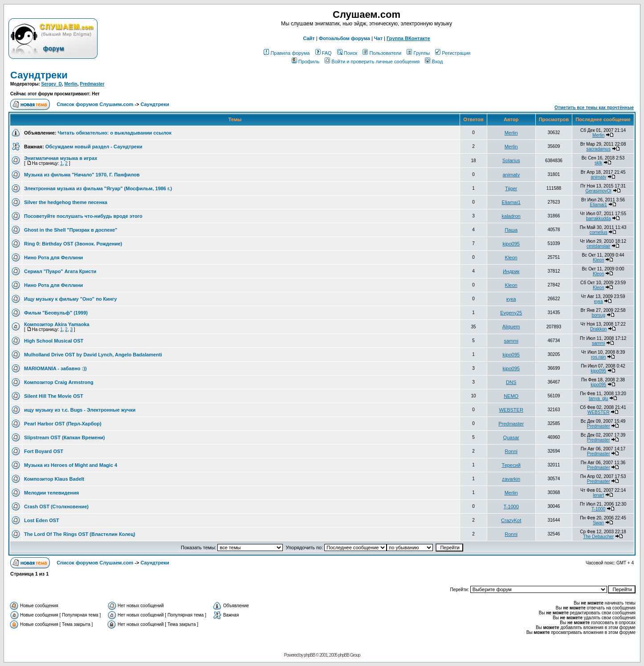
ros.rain (598, 357)
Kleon (511, 257)
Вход (434, 61)
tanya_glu (598, 398)
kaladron (511, 216)
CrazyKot (511, 520)
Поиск (347, 53)
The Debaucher (598, 537)
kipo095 (511, 244)
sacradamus (598, 149)
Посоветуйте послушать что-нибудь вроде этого (83, 216)
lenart (598, 495)
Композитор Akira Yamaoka (57, 324)
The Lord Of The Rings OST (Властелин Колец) (80, 534)
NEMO (511, 396)
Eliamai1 (511, 202)
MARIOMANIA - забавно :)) (55, 368)
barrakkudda (599, 219)
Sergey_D (52, 84)
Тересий (511, 465)
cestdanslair (598, 246)
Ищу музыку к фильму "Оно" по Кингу (70, 299)
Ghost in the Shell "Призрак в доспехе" (71, 230)
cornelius (599, 232)
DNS (511, 382)
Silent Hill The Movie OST (54, 396)
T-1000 (511, 507)
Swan (598, 523)
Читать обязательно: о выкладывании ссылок (114, 133)
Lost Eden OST (42, 520)
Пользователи (382, 53)
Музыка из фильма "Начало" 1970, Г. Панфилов (82, 175)
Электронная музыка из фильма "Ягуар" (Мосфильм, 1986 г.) (98, 188)
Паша (511, 230)
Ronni (511, 451)
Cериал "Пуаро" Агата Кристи (60, 271)
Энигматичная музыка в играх (61, 158)
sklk (598, 163)
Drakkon (598, 329)
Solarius (511, 160)
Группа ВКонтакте (408, 38)
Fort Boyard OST (44, 451)
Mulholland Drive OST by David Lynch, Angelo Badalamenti (93, 355)
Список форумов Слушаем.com (95, 104)
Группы (418, 53)
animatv (511, 175)
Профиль (306, 61)
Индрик (511, 271)
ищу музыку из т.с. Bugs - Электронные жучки (80, 410)
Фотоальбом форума (344, 38)
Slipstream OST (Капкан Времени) (65, 437)
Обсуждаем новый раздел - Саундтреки (94, 147)
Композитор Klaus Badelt (54, 479)
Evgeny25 (511, 313)
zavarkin (511, 479)
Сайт (309, 38)
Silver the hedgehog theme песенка (66, 202)
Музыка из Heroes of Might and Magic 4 (71, 465)
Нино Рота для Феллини (53, 257)
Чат (378, 38)
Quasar (511, 437)
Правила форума (287, 53)
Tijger (511, 188)
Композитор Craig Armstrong (59, 382)
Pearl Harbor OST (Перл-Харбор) (63, 424)
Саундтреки (39, 75)
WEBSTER (511, 410)
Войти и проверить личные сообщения (372, 61)
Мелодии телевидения (51, 493)
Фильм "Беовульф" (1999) (56, 313)
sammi (511, 341)
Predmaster (92, 84)
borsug (598, 315)
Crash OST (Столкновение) (56, 507)
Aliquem (511, 327)
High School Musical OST (54, 341)
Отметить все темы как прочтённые (594, 108)
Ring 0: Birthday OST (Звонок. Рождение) (73, 244)
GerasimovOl (598, 191)
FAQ (324, 53)
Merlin (71, 84)
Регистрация (453, 53)
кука (511, 299)
